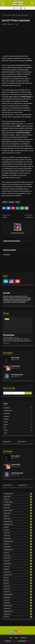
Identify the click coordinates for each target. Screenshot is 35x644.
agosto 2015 (18, 614)
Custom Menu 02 (22, 485)
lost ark (9, 15)
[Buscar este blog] (14, 393)
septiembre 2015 (18, 611)
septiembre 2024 (18, 494)
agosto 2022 (18, 513)
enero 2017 (18, 592)
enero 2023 (18, 508)
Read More (6, 343)
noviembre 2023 (18, 502)
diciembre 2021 (18, 522)
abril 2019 (18, 552)
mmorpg (11, 202)
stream (25, 124)
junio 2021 (18, 530)
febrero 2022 (18, 519)
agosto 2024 (18, 496)
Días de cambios (15, 357)
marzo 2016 (18, 603)
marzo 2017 (18, 586)
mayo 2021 (18, 533)
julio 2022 (18, 516)
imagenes (18, 416)
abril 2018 (18, 569)
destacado (18, 413)
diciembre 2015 (18, 606)
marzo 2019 (18, 555)
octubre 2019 (18, 547)
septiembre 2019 (18, 550)
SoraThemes (14, 641)
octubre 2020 (18, 538)
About (17, 638)
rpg (18, 427)
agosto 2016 (18, 597)
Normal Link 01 (7, 442)
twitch (18, 430)
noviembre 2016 (18, 594)
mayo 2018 (18, 566)
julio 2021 (18, 527)
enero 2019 (18, 561)
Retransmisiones (9, 335)
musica (18, 422)
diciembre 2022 (18, 510)
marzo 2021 (18, 536)
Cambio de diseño (16, 366)
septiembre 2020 (18, 541)
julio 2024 (18, 499)
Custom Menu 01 (8, 485)
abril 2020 (18, 544)
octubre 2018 (18, 564)
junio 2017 (18, 580)
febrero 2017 (18, 589)
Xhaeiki (5, 24)
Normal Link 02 (22, 442)
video (18, 433)
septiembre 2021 (18, 524)
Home (11, 638)
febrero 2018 (18, 572)
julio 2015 (18, 617)
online (18, 202)
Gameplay (18, 408)
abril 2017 (18, 583)
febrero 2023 (18, 505)
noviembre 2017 (18, 575)
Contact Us (24, 638)
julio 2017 (18, 578)
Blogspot (28, 641)
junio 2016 (18, 600)
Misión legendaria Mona (17, 374)
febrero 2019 (18, 558)
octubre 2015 (18, 608)
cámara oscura (18, 411)
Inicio (5, 15)
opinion (18, 425)
